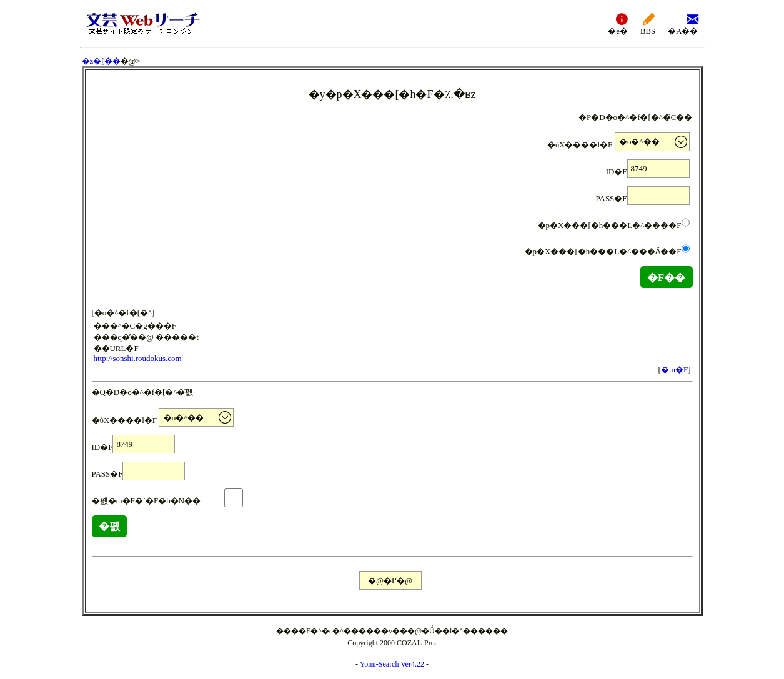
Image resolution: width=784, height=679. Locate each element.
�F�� (667, 278)
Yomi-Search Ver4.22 (392, 664)
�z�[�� (101, 61)
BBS (648, 23)
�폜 (109, 526)
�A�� (683, 23)
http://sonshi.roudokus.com (138, 358)
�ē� (618, 23)
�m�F (674, 369)
